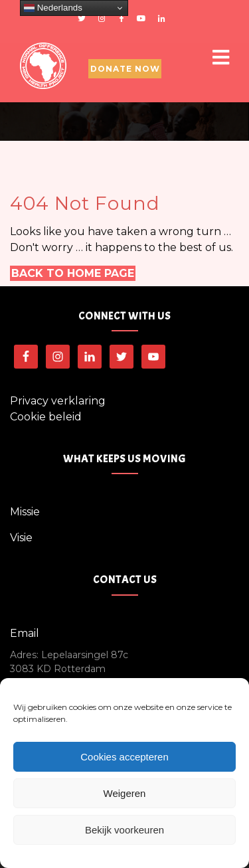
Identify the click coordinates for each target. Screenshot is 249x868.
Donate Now (125, 69)
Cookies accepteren (124, 757)
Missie (25, 512)
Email (25, 633)
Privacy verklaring (58, 401)
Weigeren (125, 793)
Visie (21, 538)
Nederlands (53, 8)
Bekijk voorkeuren (124, 830)
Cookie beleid (46, 417)
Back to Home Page (73, 273)
